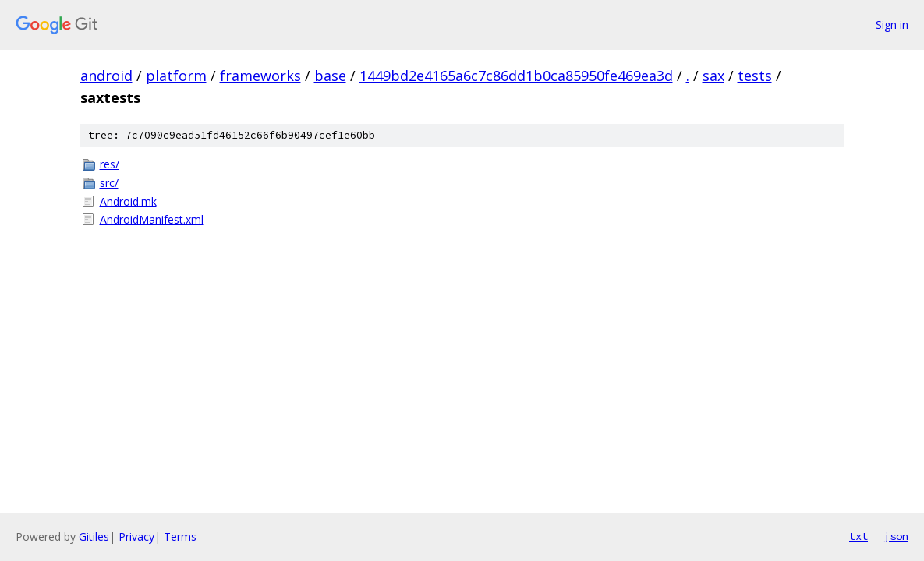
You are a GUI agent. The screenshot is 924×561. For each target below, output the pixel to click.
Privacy (136, 536)
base (330, 76)
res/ (110, 164)
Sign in (892, 25)
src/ (109, 183)
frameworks (260, 76)
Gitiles (94, 536)
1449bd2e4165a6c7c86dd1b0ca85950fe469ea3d (516, 76)
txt (859, 536)
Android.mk (128, 201)
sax (713, 76)
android (106, 76)
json (896, 536)
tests (755, 76)
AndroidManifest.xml (152, 219)
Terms (180, 536)
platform (176, 76)
